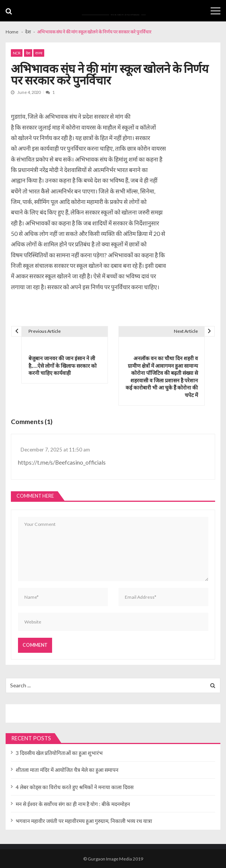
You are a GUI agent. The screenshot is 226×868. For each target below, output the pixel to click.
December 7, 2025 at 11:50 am (55, 450)
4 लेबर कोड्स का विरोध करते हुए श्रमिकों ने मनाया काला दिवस (75, 787)
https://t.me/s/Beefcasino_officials (62, 462)
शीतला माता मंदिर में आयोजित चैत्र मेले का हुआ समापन (67, 770)
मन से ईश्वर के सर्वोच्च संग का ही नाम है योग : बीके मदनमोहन (73, 804)
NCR (17, 53)
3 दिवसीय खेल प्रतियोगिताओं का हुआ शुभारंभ (59, 753)
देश (28, 53)
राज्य (39, 53)
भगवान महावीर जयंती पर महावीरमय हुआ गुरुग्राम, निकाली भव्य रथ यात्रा (84, 821)
